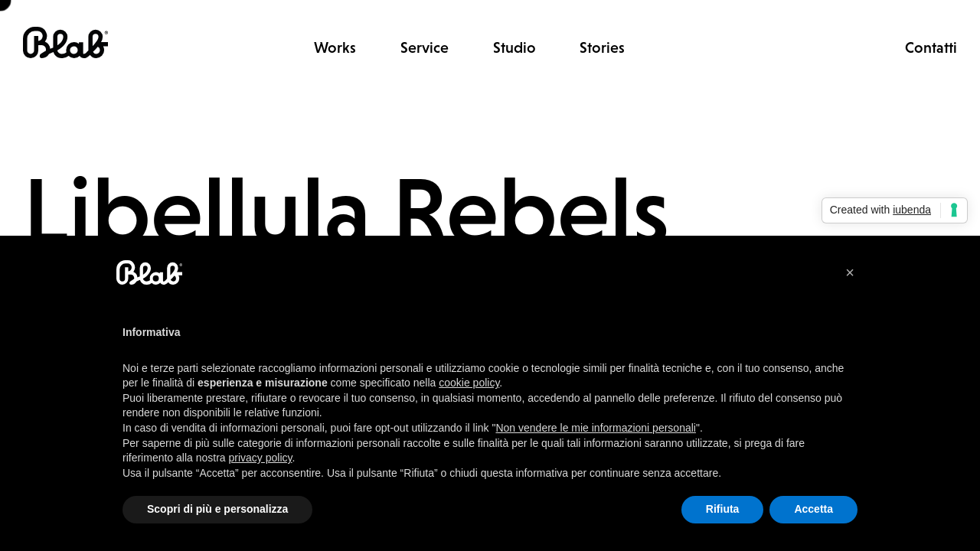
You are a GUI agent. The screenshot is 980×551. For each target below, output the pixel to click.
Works (335, 47)
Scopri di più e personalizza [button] (217, 509)
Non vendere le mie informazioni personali (595, 428)
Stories (602, 47)
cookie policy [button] (469, 383)
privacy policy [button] (261, 458)
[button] (850, 272)
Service (425, 47)
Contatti (931, 47)
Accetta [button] (813, 509)
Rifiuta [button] (723, 509)
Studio (514, 47)
